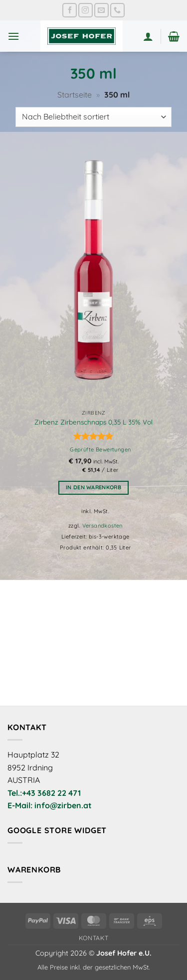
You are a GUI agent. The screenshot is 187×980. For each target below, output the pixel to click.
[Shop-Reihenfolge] (93, 117)
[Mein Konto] (148, 36)
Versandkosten (102, 526)
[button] (13, 36)
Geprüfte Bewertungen (100, 449)
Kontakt (93, 938)
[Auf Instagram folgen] (86, 10)
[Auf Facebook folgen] (70, 10)
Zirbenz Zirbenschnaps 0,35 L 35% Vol (93, 422)
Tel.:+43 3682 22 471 (44, 793)
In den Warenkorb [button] (93, 487)
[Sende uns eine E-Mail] (101, 10)
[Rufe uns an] (117, 10)
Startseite (75, 95)
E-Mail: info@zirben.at (50, 805)
